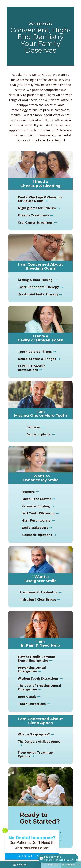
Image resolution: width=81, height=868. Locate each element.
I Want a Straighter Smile (40, 579)
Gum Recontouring (36, 520)
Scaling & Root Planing (35, 280)
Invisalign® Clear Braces (38, 599)
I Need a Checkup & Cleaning (41, 184)
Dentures (33, 427)
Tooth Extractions (32, 704)
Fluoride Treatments (34, 215)
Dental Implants (38, 434)
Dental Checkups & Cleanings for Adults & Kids (40, 199)
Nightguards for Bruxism (37, 208)
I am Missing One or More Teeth (41, 413)
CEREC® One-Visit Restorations (31, 368)
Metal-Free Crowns (37, 499)
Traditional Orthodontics (38, 592)
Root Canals (27, 697)
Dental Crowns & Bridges (37, 359)
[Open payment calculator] (58, 858)
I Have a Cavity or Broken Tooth (41, 338)
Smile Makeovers (35, 528)
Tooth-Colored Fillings (35, 352)
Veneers (28, 492)
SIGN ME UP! (34, 856)
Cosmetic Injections (37, 535)
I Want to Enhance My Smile (41, 478)
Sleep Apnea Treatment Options (36, 754)
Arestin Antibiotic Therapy (38, 294)
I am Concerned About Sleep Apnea (40, 721)
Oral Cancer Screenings (35, 222)
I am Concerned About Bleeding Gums (40, 266)
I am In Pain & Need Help (40, 643)
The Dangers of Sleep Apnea (39, 741)
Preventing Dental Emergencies (32, 669)
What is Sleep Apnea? (34, 734)
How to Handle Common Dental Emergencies (36, 659)
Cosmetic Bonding (36, 506)
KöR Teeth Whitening (38, 513)
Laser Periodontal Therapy (38, 287)
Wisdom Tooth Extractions (38, 678)
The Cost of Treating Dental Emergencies (39, 687)
